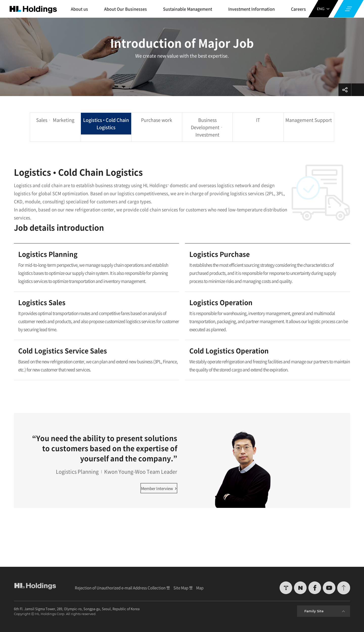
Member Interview (159, 488)
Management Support (309, 120)
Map (200, 588)
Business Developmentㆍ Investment (207, 127)
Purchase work (157, 120)
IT (258, 120)
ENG (323, 9)
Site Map (181, 588)
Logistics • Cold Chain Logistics (106, 124)
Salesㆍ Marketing (55, 120)
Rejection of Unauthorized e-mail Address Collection (120, 588)
